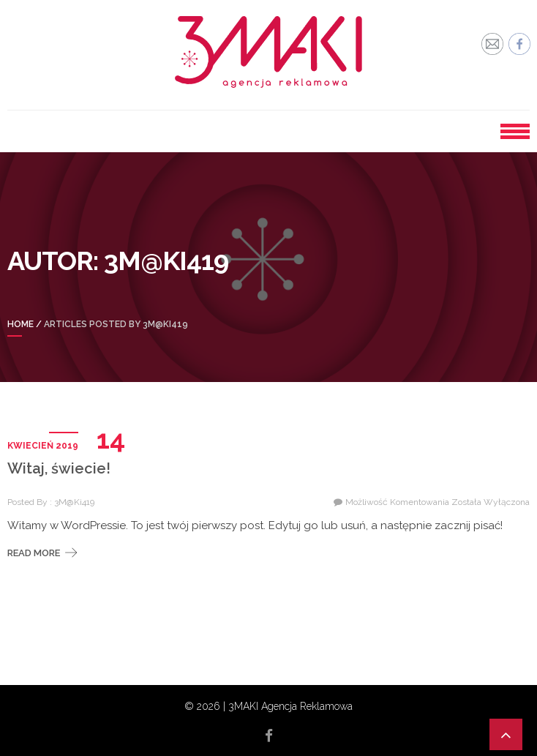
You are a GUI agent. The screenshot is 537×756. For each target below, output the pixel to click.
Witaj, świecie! (59, 468)
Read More (34, 553)
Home (20, 324)
